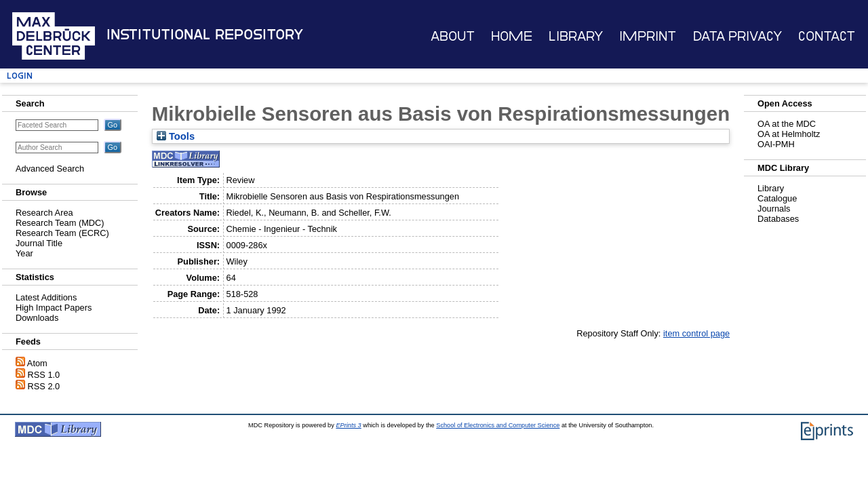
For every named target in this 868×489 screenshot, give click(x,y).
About (453, 36)
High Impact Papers (54, 308)
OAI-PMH (776, 144)
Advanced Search (50, 169)
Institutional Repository (205, 35)
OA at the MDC (787, 124)
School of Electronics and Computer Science (498, 425)
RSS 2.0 (44, 386)
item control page (696, 333)
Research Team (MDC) (60, 223)
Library (576, 36)
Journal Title (39, 243)
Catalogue (777, 198)
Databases (778, 219)
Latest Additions (46, 297)
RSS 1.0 (44, 375)
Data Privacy (737, 36)
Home (512, 36)
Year (24, 253)
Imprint (648, 36)
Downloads (37, 318)
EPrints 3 (348, 425)
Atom (37, 363)
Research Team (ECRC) (62, 233)
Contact (827, 36)
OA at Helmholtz (789, 134)
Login (20, 76)
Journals (774, 209)
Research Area (44, 213)
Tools (176, 136)
